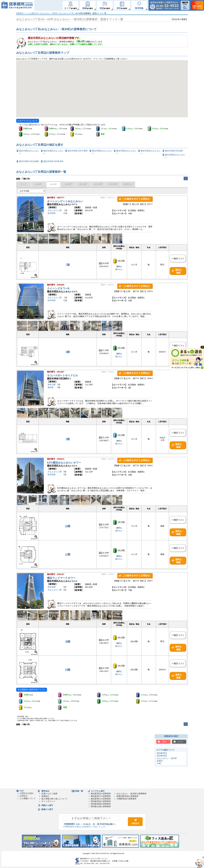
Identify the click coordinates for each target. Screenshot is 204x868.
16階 (68, 526)
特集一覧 (79, 791)
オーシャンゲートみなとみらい (65, 202)
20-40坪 (38, 184)
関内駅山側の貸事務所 (101, 806)
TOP (22, 791)
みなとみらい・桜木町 (49, 13)
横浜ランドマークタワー (61, 578)
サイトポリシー (48, 801)
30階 (68, 642)
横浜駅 (51, 388)
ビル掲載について (28, 798)
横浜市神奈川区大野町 (78, 151)
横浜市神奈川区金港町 (29, 161)
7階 (68, 265)
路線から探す (47, 809)
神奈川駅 (52, 385)
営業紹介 (45, 796)
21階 (68, 554)
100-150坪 (98, 184)
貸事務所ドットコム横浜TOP (27, 13)
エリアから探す (98, 791)
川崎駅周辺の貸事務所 (126, 799)
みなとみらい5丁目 (66, 13)
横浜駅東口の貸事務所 (101, 799)
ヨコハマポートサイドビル (63, 376)
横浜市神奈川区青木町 (53, 161)
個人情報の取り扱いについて (54, 799)
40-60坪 (53, 184)
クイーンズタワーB (58, 289)
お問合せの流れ (27, 793)
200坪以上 (128, 184)
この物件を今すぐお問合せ (136, 199)
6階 (68, 352)
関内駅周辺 (162, 756)
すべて (23, 184)
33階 (68, 670)
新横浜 (160, 761)
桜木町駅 (52, 214)
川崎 (159, 763)
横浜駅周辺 (162, 753)
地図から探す (47, 805)
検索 (164, 742)
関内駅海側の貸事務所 (101, 804)
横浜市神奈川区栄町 (174, 151)
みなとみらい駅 (55, 211)
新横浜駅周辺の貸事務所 (127, 796)
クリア (180, 742)
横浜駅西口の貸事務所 (101, 796)
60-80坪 (68, 184)
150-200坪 (113, 184)
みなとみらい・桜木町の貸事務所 (131, 794)
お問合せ (24, 796)
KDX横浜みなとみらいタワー (64, 463)
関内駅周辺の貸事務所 (101, 801)
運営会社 (45, 791)
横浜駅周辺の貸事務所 (101, 794)
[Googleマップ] (102, 89)
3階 (68, 439)
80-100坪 (83, 184)
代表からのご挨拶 (49, 794)
